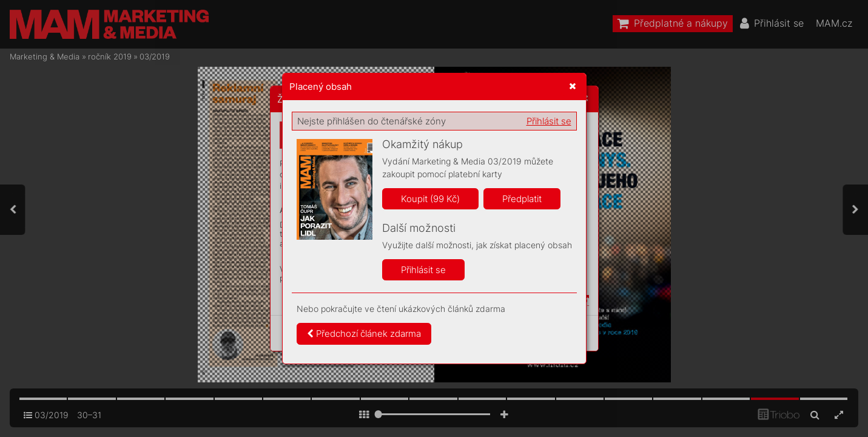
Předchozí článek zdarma (364, 334)
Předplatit (522, 199)
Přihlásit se (549, 121)
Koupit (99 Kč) (430, 199)
